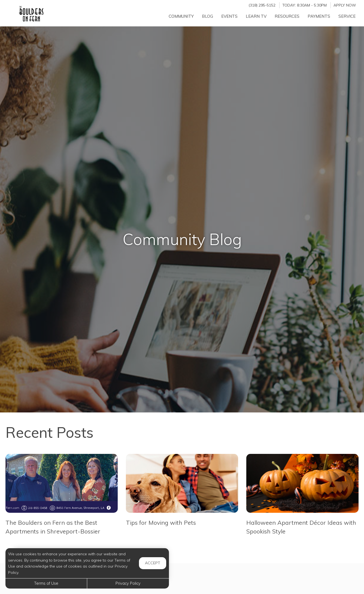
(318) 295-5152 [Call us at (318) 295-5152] (262, 5)
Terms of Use (46, 583)
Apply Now (345, 5)
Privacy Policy (128, 583)
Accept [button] (153, 563)
